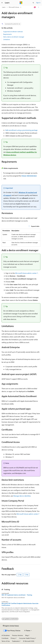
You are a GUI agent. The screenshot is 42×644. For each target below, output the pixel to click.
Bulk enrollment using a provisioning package (21, 130)
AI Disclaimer (6, 635)
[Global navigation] (2, 3)
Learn (4, 7)
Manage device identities (22, 496)
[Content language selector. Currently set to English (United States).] (11, 626)
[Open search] (33, 3)
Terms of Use (6, 641)
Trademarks (16, 641)
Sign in (38, 3)
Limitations (7, 39)
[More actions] (39, 7)
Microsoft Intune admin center (26, 273)
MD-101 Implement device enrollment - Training (17, 595)
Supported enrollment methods (13, 32)
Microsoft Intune (14, 7)
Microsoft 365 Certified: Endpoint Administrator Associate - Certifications (20, 604)
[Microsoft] (21, 3)
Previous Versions (18, 635)
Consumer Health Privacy (27, 638)
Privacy (13, 638)
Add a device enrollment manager (14, 37)
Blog (27, 635)
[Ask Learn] (35, 7)
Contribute (5, 638)
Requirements (7, 34)
